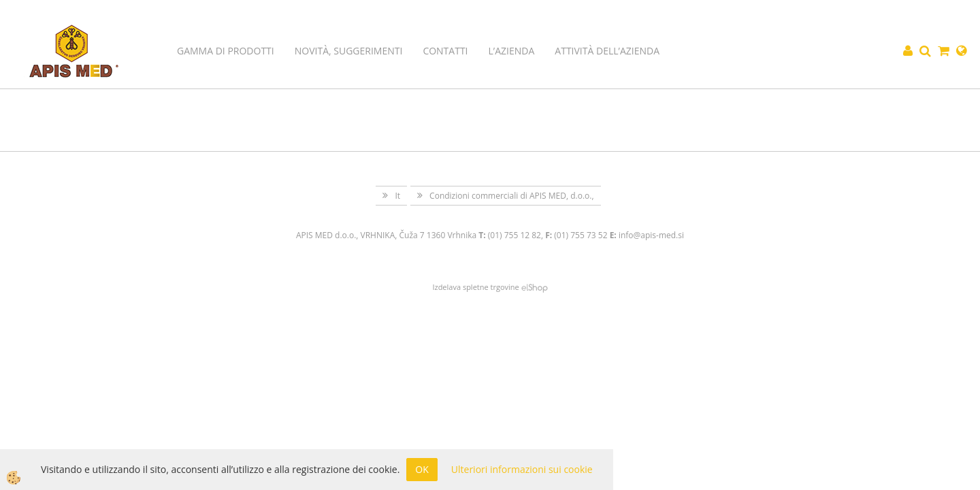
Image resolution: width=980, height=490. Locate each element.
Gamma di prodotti (226, 51)
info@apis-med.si (651, 235)
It (397, 196)
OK (422, 469)
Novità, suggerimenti (349, 51)
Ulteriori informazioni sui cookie (522, 469)
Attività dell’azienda (607, 51)
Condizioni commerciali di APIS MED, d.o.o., (511, 196)
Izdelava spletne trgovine (475, 287)
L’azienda (512, 51)
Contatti (445, 51)
